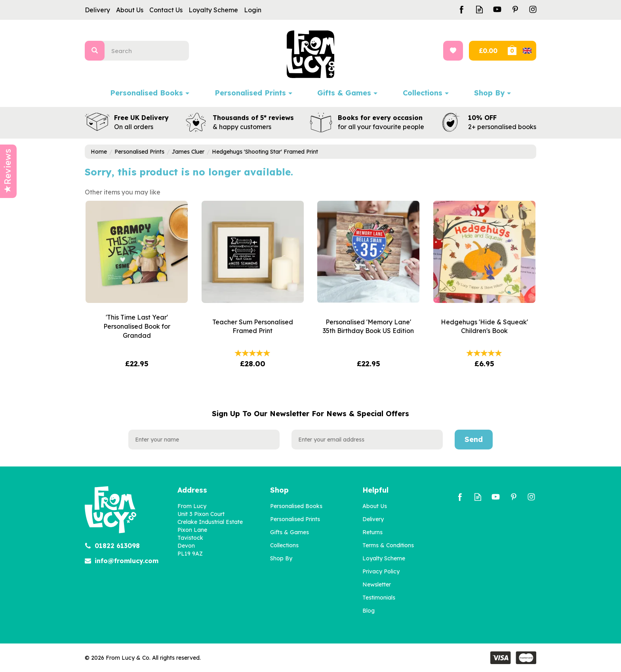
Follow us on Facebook (462, 9)
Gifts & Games (290, 532)
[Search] (150, 51)
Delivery (373, 519)
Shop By (281, 558)
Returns (372, 532)
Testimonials (379, 598)
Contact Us (166, 10)
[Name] (204, 440)
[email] (367, 440)
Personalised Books (296, 506)
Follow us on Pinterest (515, 9)
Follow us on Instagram (533, 9)
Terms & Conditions (388, 545)
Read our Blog (479, 9)
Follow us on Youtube (497, 9)
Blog (369, 611)
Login (253, 10)
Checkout (487, 51)
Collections (284, 545)
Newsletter (377, 584)
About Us (375, 506)
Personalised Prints (295, 519)
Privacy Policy (381, 571)
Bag (521, 51)
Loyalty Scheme (384, 558)
